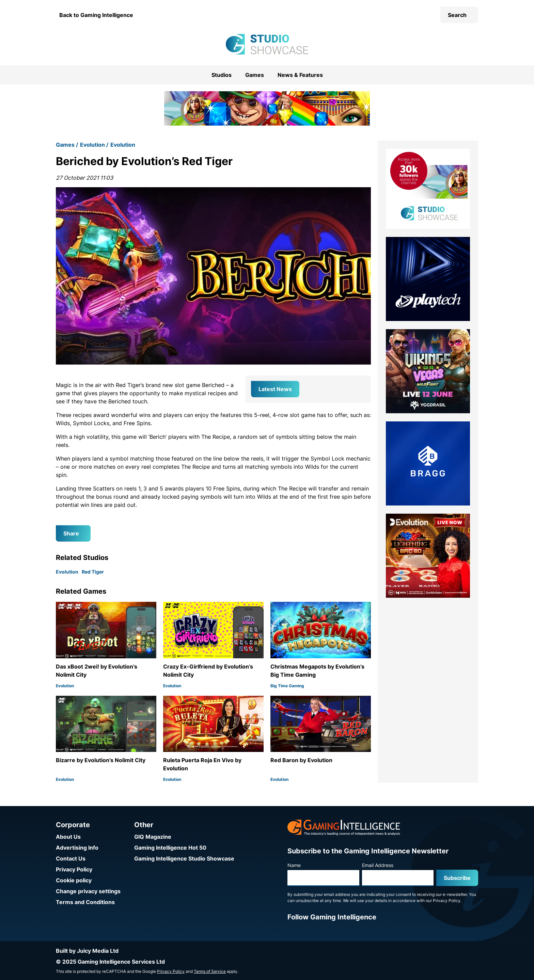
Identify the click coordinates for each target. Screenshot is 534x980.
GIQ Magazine (153, 837)
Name (294, 865)
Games (255, 75)
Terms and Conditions (85, 902)
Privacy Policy (74, 869)
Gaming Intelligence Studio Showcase (184, 858)
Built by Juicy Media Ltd (87, 951)
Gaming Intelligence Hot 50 (170, 848)
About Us (68, 837)
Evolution (92, 145)
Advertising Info (77, 848)
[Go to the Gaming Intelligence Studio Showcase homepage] (267, 44)
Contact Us (71, 858)
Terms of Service (210, 971)
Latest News (275, 389)
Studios (222, 75)
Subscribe (457, 878)
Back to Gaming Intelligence (96, 15)
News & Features (300, 75)
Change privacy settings (88, 891)
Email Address (378, 865)
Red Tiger (93, 572)
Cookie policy (74, 880)
